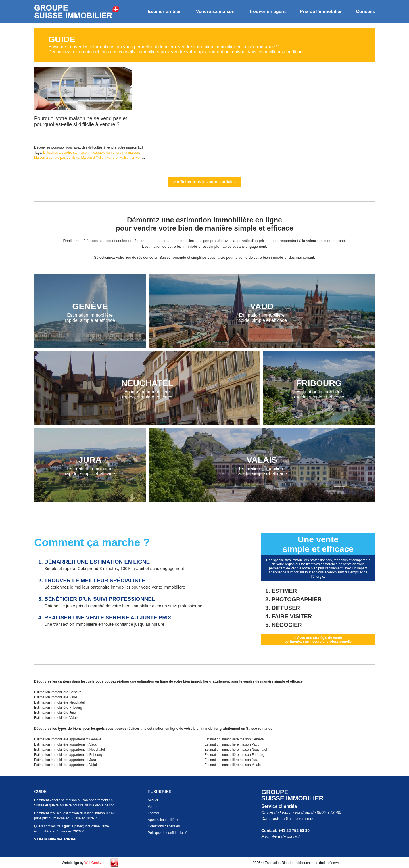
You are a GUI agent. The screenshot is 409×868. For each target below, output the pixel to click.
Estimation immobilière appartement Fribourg (68, 755)
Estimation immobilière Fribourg (58, 708)
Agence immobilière (163, 820)
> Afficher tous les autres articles (204, 182)
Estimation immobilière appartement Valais (66, 765)
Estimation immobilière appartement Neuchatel (69, 750)
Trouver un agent (267, 12)
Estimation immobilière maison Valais (233, 765)
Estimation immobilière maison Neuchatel (236, 750)
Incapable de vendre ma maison (115, 153)
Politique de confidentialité (167, 833)
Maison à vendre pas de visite (57, 158)
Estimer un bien (165, 12)
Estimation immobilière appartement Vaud (66, 744)
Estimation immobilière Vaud (56, 697)
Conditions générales (164, 826)
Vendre (153, 807)
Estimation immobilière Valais (56, 718)
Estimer (154, 813)
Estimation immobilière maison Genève (234, 739)
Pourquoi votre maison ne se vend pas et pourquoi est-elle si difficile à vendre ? (81, 121)
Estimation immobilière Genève (58, 692)
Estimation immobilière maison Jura (231, 760)
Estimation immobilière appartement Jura (65, 760)
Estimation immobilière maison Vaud (232, 744)
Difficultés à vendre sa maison (66, 153)
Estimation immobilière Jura (55, 713)
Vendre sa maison (215, 12)
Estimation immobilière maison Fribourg (234, 755)
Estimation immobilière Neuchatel (59, 702)
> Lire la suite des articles (55, 839)
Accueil (153, 800)
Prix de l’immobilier (321, 12)
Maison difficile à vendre (99, 158)
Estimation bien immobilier (77, 12)
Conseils (365, 12)
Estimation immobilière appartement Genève (68, 739)
